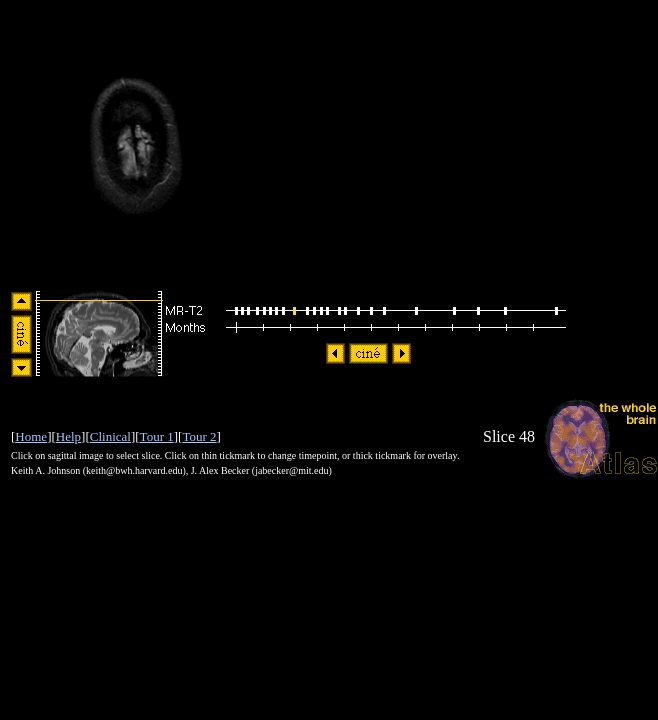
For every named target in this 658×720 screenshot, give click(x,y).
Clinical (110, 436)
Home (31, 436)
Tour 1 (157, 436)
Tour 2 (199, 436)
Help (68, 436)
